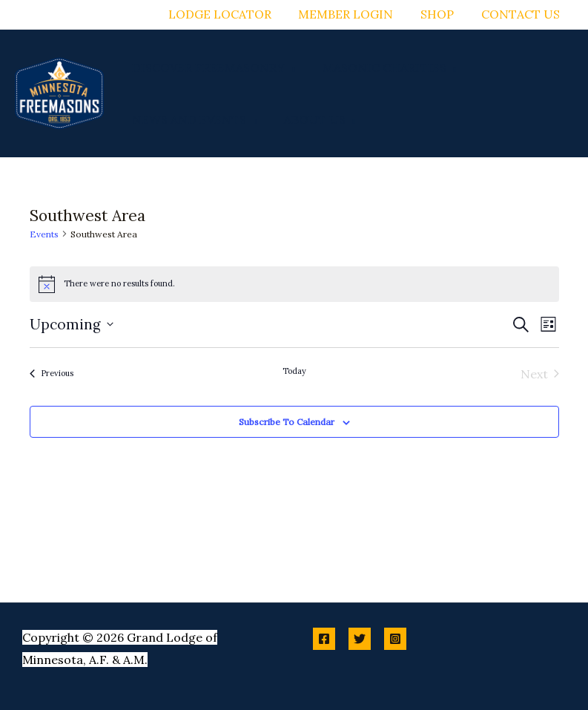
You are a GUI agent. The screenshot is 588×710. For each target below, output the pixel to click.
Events (44, 234)
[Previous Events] (52, 374)
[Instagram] (395, 639)
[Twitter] (360, 639)
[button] (288, 68)
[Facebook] (324, 639)
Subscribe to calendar (287, 422)
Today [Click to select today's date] (294, 371)
